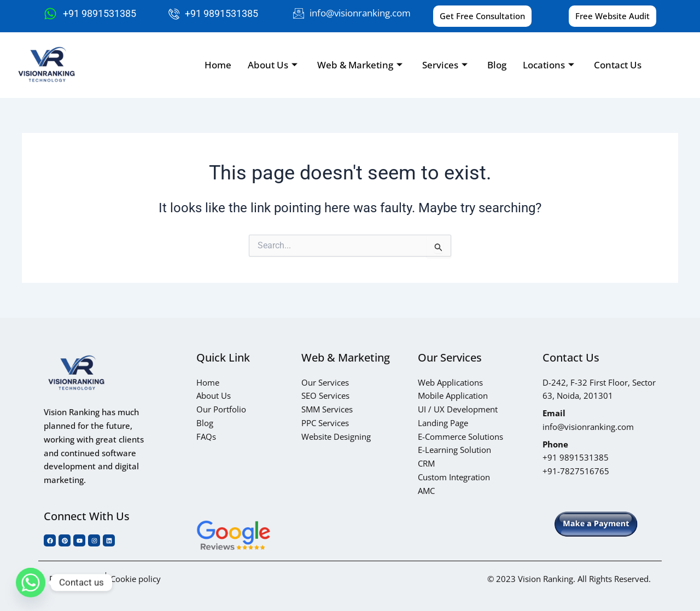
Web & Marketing (360, 65)
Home (218, 65)
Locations (549, 65)
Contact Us (618, 65)
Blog (497, 65)
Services (445, 65)
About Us (273, 65)
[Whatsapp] (31, 583)
